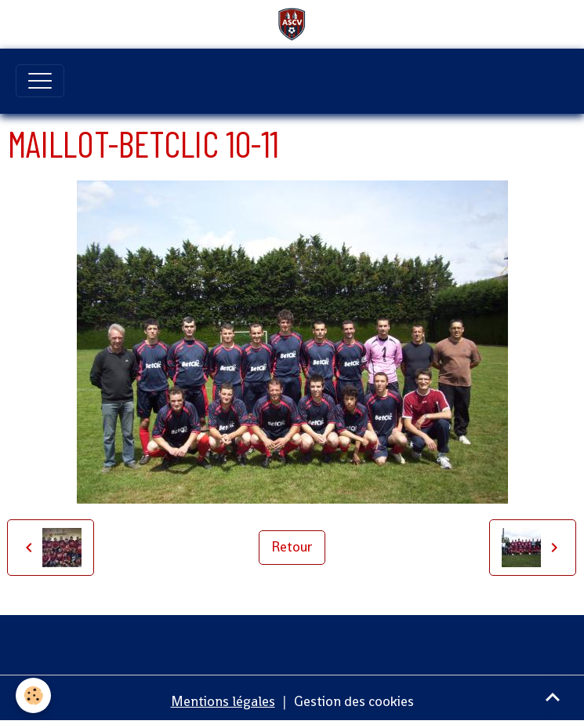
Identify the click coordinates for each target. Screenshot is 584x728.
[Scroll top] (553, 697)
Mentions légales (223, 701)
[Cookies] (33, 695)
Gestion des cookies (354, 701)
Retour (292, 547)
